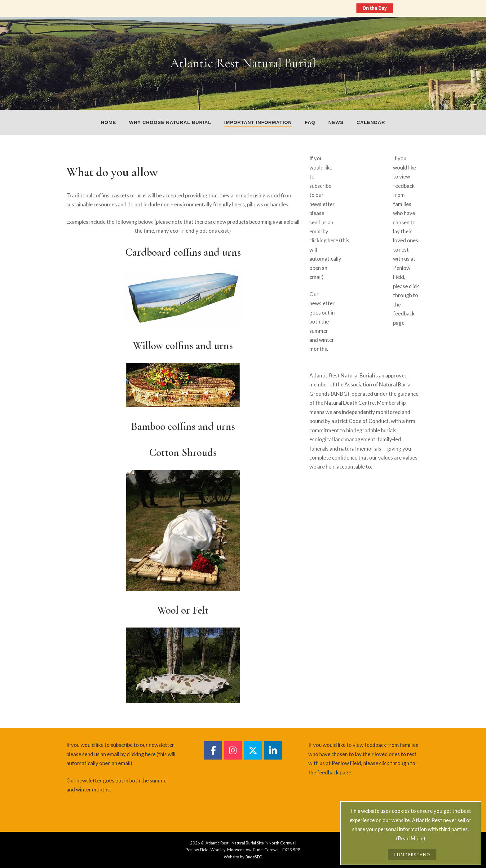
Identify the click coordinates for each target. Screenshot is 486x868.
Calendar (371, 122)
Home (109, 122)
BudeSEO (254, 857)
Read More (411, 838)
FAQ (310, 122)
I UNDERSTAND (412, 855)
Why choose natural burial (170, 122)
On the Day (375, 8)
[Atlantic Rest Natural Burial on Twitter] (253, 750)
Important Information (258, 122)
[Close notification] (476, 8)
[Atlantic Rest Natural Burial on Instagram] (233, 750)
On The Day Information (324, 8)
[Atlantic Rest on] (353, 160)
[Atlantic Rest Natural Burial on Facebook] (213, 750)
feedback (404, 313)
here (333, 240)
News (336, 122)
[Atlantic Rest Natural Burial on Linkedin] (273, 750)
